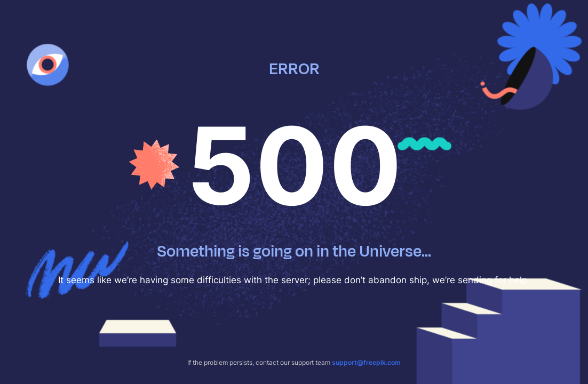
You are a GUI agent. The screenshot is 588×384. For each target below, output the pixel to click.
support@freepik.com (366, 362)
